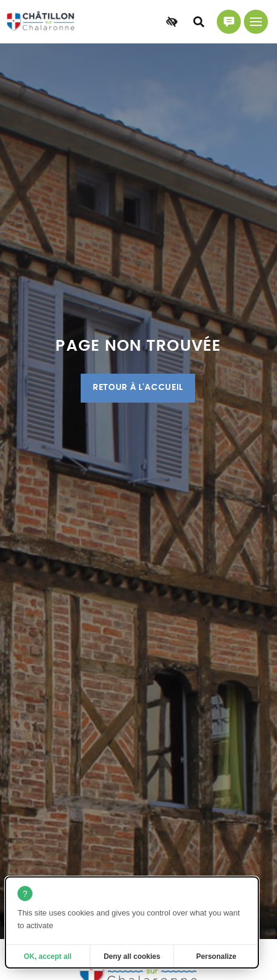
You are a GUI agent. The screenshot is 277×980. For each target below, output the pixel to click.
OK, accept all (47, 956)
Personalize (216, 956)
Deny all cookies (132, 956)
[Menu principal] (256, 22)
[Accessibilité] (172, 22)
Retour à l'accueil (138, 388)
